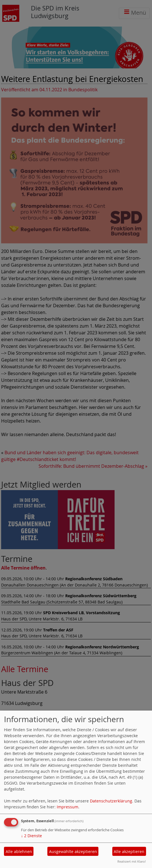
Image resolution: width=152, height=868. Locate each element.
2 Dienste (31, 836)
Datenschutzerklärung (111, 801)
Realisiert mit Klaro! (132, 861)
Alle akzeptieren (129, 851)
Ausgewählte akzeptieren (73, 851)
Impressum (67, 807)
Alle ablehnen (19, 851)
